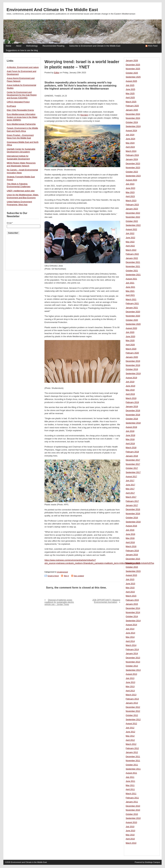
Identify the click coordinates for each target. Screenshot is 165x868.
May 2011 (130, 785)
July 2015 (130, 579)
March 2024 (131, 151)
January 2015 (132, 604)
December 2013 (133, 658)
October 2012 (132, 715)
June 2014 (130, 633)
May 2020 (130, 341)
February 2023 (132, 205)
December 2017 (133, 460)
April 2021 (130, 295)
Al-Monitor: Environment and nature (23, 67)
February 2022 (132, 254)
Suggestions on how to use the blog (22, 50)
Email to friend (53, 576)
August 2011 (131, 773)
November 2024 (133, 118)
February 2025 (132, 106)
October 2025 (132, 73)
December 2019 (133, 361)
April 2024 (130, 147)
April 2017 (130, 493)
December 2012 (133, 707)
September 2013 (133, 670)
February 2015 (132, 600)
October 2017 (132, 468)
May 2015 (130, 588)
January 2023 (132, 209)
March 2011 (131, 794)
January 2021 (132, 308)
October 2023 (132, 172)
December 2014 (133, 608)
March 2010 (131, 843)
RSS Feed (153, 46)
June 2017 (130, 485)
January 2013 (132, 703)
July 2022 (130, 233)
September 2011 (133, 769)
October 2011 (132, 765)
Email (10, 223)
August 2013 (131, 674)
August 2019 (131, 378)
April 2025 (130, 98)
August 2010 (131, 822)
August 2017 (131, 477)
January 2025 (132, 110)
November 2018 (133, 415)
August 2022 (131, 229)
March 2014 (131, 645)
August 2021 (131, 279)
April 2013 (130, 691)
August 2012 (131, 724)
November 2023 (133, 168)
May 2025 (130, 94)
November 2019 (133, 365)
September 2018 (133, 423)
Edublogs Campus (153, 862)
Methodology (32, 46)
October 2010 (132, 814)
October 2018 (132, 419)
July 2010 (130, 827)
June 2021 (130, 287)
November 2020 (133, 316)
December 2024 (133, 114)
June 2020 (130, 337)
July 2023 (130, 184)
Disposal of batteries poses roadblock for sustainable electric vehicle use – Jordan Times (59, 602)
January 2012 (132, 752)
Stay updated (79, 576)
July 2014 (130, 629)
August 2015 (131, 575)
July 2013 (130, 678)
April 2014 (130, 641)
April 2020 (130, 345)
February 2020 (132, 353)
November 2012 (133, 711)
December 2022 (133, 213)
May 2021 (130, 291)
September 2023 (133, 176)
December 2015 (133, 559)
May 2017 (130, 489)
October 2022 (132, 221)
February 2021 (132, 304)
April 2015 (130, 592)
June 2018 (130, 435)
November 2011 (133, 761)
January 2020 (132, 357)
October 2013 (132, 666)
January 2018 (132, 456)
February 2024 (132, 155)
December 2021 (133, 262)
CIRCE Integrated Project (18, 102)
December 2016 (133, 509)
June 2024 (130, 139)
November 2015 (133, 563)
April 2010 (130, 839)
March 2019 (131, 398)
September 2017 (133, 472)
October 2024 (132, 122)
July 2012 (130, 728)
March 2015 (131, 596)
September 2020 (133, 324)
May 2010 (130, 835)
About (19, 46)
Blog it (66, 576)
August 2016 (131, 526)
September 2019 (133, 374)
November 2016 (133, 514)
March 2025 (131, 102)
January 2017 (132, 505)
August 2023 (131, 180)
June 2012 (130, 732)
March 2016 (131, 546)
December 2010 (133, 806)
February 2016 (132, 551)
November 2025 (133, 69)
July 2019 (130, 382)
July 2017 (130, 481)
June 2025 (130, 89)
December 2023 (133, 164)
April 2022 (130, 246)
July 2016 (130, 530)
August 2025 (131, 81)
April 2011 (130, 789)
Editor (57, 73)
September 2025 (133, 77)
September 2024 (133, 126)
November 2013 (133, 662)
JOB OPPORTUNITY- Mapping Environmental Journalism (106, 601)
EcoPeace (11, 106)
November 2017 (133, 464)
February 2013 (132, 699)
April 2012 (130, 740)
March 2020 (131, 349)
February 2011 (132, 798)
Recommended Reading (53, 46)
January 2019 (132, 407)
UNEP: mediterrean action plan (21, 191)
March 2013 (131, 695)
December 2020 (133, 312)
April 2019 (130, 394)
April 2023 (130, 196)
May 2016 (130, 538)
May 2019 (130, 390)
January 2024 (132, 159)
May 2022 (130, 242)
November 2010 (133, 810)
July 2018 (130, 431)
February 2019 (132, 402)
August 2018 (131, 427)
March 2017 (131, 497)
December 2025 (133, 65)
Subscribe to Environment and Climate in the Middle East (95, 46)
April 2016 (130, 542)
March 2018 (131, 448)
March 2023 (131, 201)
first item (84, 115)
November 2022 (133, 217)
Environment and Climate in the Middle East (52, 10)
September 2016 (133, 522)
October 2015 (132, 567)
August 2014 (131, 625)
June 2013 (130, 682)
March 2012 (131, 744)
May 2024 (130, 143)
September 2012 (133, 720)
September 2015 (133, 571)
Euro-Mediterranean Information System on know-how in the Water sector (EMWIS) (22, 117)
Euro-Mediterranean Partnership (21, 124)
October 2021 (132, 271)
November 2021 (133, 266)
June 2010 (130, 831)
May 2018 (130, 439)
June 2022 (130, 238)
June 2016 (130, 534)
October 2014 (132, 617)
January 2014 (132, 654)
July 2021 (130, 283)
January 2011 (132, 802)
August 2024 (131, 131)
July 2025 (130, 85)
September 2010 (133, 818)
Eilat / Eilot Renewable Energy (20, 110)
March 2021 (131, 299)
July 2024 (130, 135)
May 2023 (130, 192)
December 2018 (133, 411)
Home (8, 46)
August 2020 (131, 328)
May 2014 (130, 637)
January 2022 (132, 258)
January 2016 (132, 555)
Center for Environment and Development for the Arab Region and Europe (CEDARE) (22, 95)
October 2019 (132, 369)
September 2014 (133, 621)
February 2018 (132, 452)
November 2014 (133, 612)
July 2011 (130, 777)
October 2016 (132, 518)
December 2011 (133, 757)
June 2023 (130, 188)
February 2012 (132, 748)
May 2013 (130, 687)
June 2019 (130, 386)
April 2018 (130, 444)
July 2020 (130, 332)
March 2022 (131, 250)
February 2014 (132, 650)
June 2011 (130, 781)
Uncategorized (62, 572)
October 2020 (132, 320)
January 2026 (132, 61)
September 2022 (133, 225)
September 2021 (133, 275)
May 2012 (130, 736)
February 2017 (132, 501)
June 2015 (130, 584)
